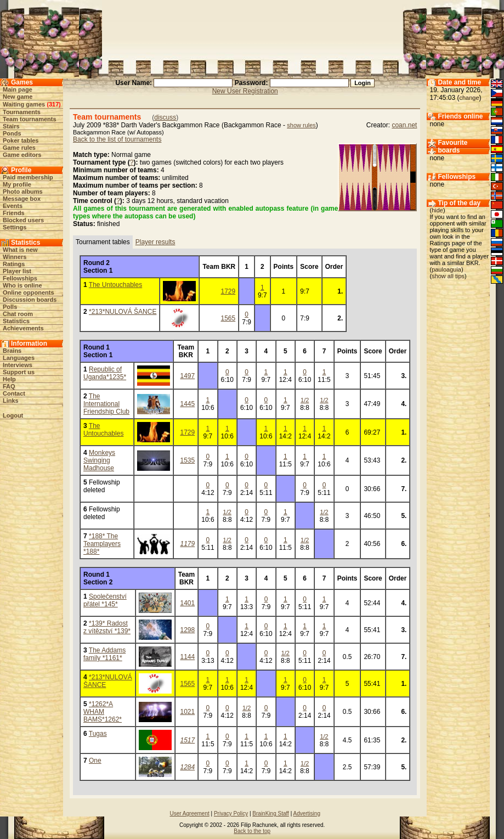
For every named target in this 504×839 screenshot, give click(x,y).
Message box (22, 199)
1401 (188, 603)
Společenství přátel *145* (105, 600)
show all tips (448, 276)
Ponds (12, 133)
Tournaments (22, 112)
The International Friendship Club (106, 404)
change (469, 98)
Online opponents (29, 292)
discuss (165, 117)
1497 (188, 376)
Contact (14, 393)
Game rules (19, 148)
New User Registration (245, 91)
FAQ (9, 386)
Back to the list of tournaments (117, 139)
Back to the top (252, 831)
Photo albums (23, 192)
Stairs (11, 126)
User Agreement (190, 813)
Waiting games (24, 104)
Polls (10, 307)
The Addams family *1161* (104, 654)
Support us (19, 372)
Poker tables (21, 140)
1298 (188, 630)
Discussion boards (30, 300)
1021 (188, 712)
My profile (17, 184)
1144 (188, 657)
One (95, 761)
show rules (301, 125)
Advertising (306, 813)
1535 (188, 460)
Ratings (14, 264)
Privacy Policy (231, 813)
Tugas (98, 734)
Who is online (22, 285)
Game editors (22, 155)
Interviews (18, 365)
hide (437, 210)
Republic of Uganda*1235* (105, 373)
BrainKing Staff (271, 813)
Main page (18, 89)
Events (13, 206)
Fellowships (20, 278)
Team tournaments (30, 119)
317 (54, 104)
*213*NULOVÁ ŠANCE (123, 312)
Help (9, 379)
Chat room (18, 314)
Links (11, 401)
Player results (155, 242)
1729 (228, 291)
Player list (17, 271)
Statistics (16, 321)
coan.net (404, 125)
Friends (14, 213)
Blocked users (23, 220)
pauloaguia (446, 269)
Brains (12, 351)
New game (18, 97)
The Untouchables (115, 285)
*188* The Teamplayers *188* (102, 544)
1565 (228, 318)
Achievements (23, 328)
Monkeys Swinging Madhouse (99, 460)
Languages (19, 358)
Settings (15, 227)
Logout (13, 415)
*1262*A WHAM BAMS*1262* (103, 712)
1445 (188, 404)
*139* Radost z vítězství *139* (107, 627)
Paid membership (28, 177)
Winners (15, 257)
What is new (20, 250)
